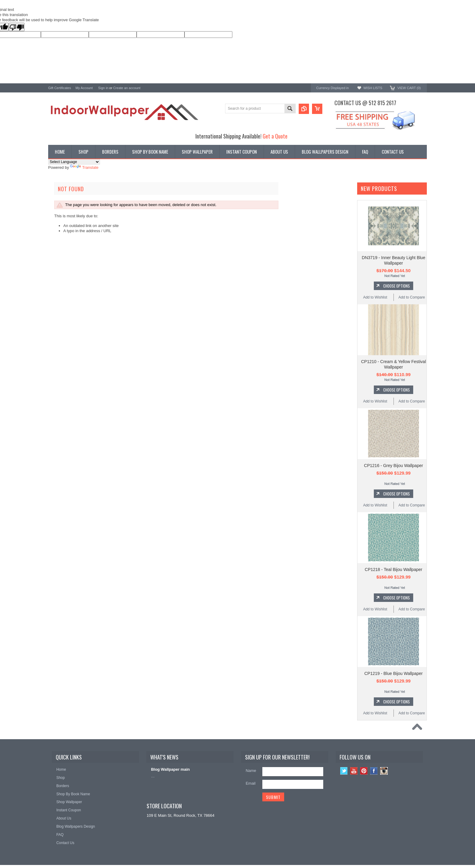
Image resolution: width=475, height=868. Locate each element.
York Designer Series (67, 207)
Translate (84, 167)
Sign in (103, 88)
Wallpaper (57, 202)
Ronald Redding (62, 269)
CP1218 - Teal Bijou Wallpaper (394, 569)
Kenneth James (62, 302)
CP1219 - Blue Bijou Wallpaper (394, 673)
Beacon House (61, 310)
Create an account (127, 88)
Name (251, 771)
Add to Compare (412, 297)
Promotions (58, 213)
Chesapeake (59, 277)
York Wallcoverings (65, 237)
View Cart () (409, 88)
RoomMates (59, 285)
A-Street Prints (61, 245)
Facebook (374, 771)
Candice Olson (61, 261)
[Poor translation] (17, 27)
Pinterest (364, 771)
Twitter (344, 771)
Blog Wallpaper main (170, 769)
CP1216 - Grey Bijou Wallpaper (394, 466)
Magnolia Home (62, 294)
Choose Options (397, 286)
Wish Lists (373, 88)
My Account (84, 88)
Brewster (56, 253)
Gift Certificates (60, 88)
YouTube (354, 771)
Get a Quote (275, 136)
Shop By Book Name (66, 197)
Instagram (384, 771)
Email (251, 783)
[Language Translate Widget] (74, 162)
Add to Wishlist (375, 297)
